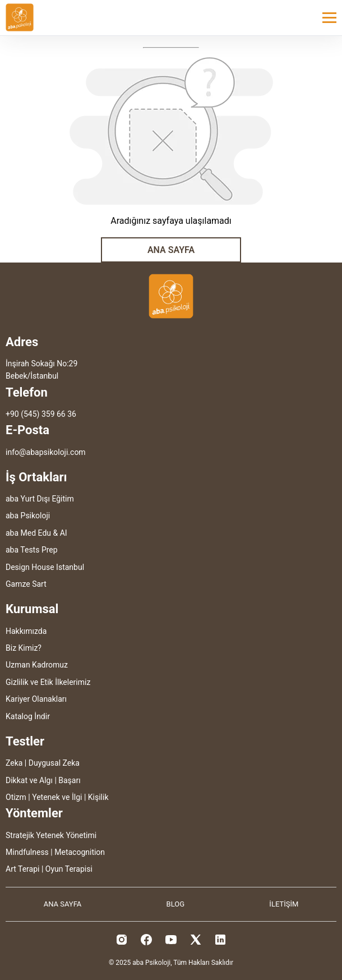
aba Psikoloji (28, 516)
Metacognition (80, 852)
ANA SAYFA (171, 250)
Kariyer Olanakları (36, 699)
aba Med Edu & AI (36, 533)
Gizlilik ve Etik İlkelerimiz (48, 682)
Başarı (69, 780)
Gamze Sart (26, 584)
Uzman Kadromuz (37, 665)
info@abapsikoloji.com (46, 452)
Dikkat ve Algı (29, 780)
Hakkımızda (26, 631)
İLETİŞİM (284, 904)
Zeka (14, 763)
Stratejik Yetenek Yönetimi (51, 835)
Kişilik (98, 797)
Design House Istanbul (45, 567)
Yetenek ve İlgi (57, 797)
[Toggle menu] (329, 18)
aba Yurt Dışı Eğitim (40, 499)
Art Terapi (22, 869)
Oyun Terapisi (69, 869)
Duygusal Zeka (54, 763)
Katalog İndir (28, 716)
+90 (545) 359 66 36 (41, 414)
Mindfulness (27, 852)
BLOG (176, 904)
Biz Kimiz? (24, 648)
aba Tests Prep (32, 550)
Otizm (16, 797)
